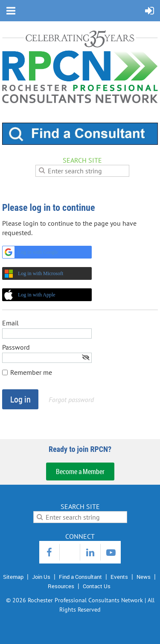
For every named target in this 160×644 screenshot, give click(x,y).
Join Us (41, 577)
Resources (61, 586)
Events (119, 577)
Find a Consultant (80, 577)
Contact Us (97, 586)
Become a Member (80, 471)
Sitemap (13, 577)
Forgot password (71, 400)
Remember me (31, 372)
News (144, 577)
